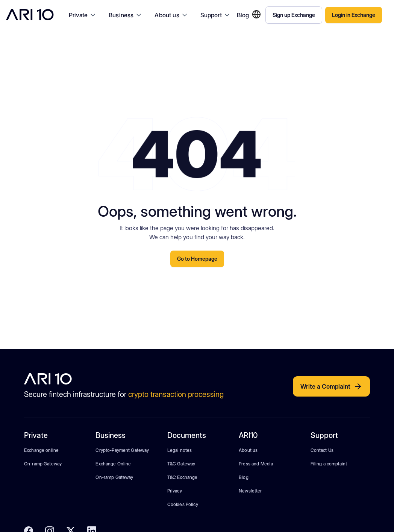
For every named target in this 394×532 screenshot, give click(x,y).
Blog (243, 15)
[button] (83, 15)
